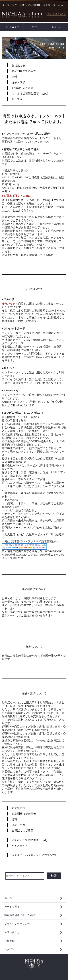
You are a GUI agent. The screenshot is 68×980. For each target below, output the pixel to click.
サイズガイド (20, 99)
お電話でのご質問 (22, 88)
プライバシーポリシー (17, 924)
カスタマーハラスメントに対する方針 (35, 855)
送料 (14, 77)
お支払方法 (18, 65)
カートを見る (12, 907)
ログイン (55, 27)
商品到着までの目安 (24, 71)
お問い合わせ (12, 932)
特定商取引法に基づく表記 (20, 915)
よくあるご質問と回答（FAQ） (31, 93)
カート (34, 27)
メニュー (13, 27)
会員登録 (9, 941)
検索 (54, 876)
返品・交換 (18, 82)
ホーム (8, 898)
